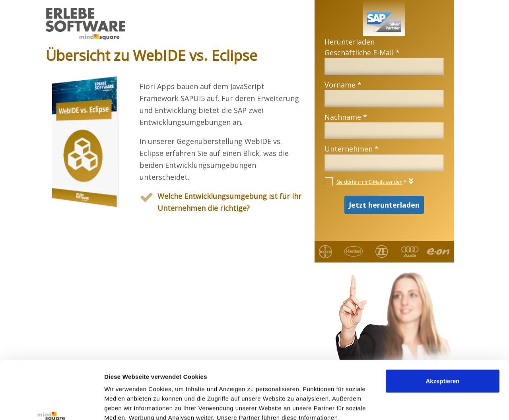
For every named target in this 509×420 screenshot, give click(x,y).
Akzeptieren (442, 327)
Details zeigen (124, 404)
